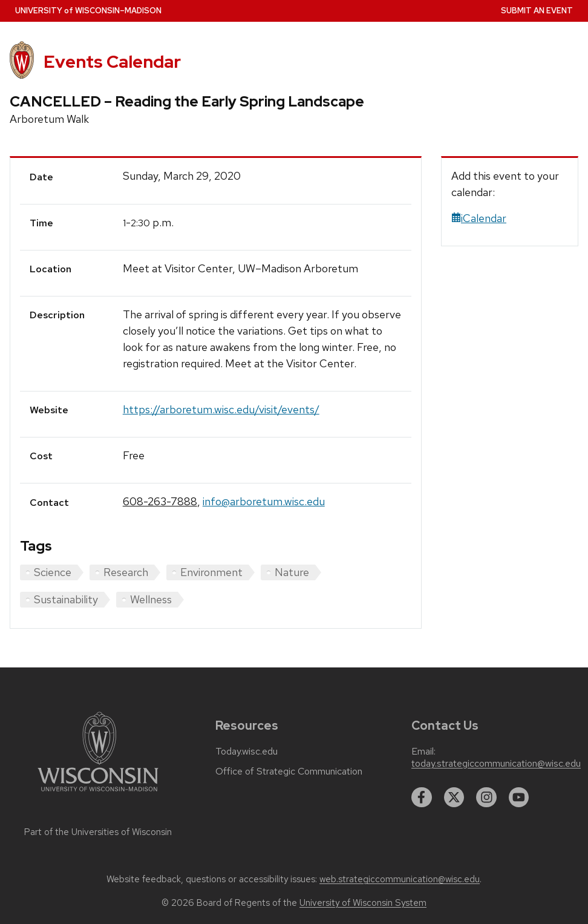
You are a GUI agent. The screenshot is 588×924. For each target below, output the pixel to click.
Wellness (151, 599)
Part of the (98, 832)
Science (53, 572)
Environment (211, 572)
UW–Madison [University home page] (88, 11)
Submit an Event (537, 11)
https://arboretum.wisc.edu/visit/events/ (221, 409)
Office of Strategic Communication (289, 772)
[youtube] (519, 798)
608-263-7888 (160, 501)
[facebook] (422, 798)
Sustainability (66, 599)
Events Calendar (112, 62)
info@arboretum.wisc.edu (264, 501)
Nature (292, 572)
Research (126, 572)
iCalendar (479, 218)
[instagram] (486, 798)
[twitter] (454, 798)
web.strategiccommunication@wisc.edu (400, 879)
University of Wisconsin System (363, 903)
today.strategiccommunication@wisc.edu (496, 764)
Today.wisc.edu (247, 752)
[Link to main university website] (98, 794)
